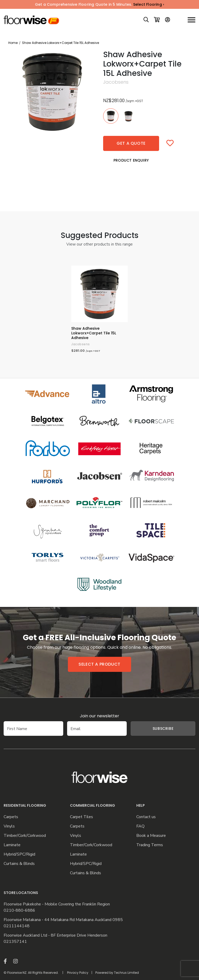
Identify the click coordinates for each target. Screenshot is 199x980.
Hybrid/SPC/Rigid (19, 854)
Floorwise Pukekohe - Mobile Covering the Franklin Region (57, 904)
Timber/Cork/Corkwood (25, 836)
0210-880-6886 (19, 911)
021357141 (15, 942)
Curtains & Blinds (19, 864)
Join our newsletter (99, 716)
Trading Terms (150, 845)
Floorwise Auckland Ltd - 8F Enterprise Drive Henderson (55, 935)
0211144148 (17, 926)
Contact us (146, 817)
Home (13, 43)
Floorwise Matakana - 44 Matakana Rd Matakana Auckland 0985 (63, 920)
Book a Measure (151, 836)
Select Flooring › (149, 4)
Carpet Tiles (81, 817)
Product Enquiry (131, 160)
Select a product (99, 664)
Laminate (12, 845)
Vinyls (9, 826)
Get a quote (131, 143)
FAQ (140, 826)
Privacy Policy (78, 973)
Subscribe (163, 729)
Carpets (11, 817)
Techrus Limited (126, 973)
